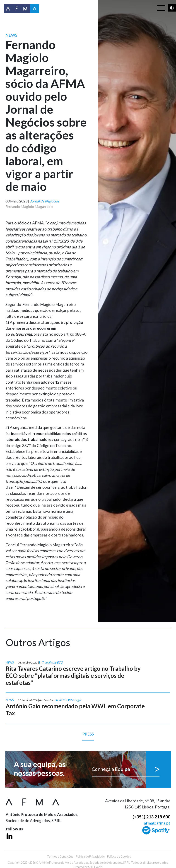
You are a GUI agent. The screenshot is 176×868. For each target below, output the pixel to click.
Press (88, 736)
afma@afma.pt (157, 823)
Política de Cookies (119, 856)
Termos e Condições (60, 856)
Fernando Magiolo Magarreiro (29, 206)
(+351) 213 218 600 (151, 817)
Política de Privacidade (90, 856)
